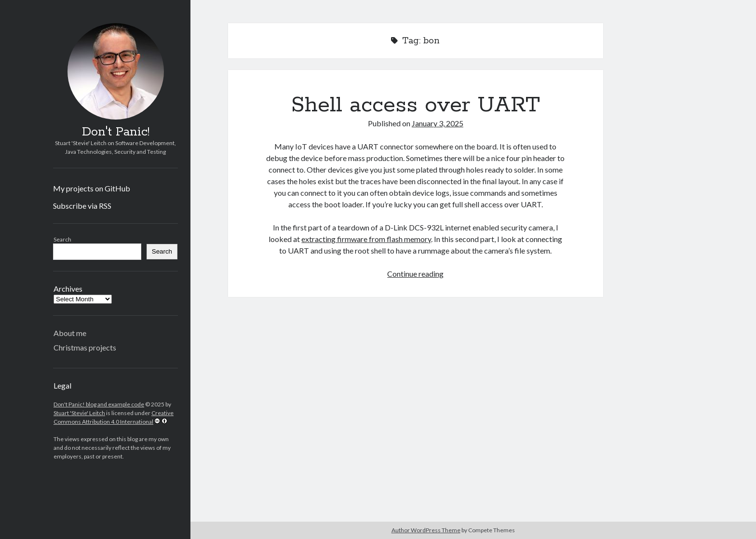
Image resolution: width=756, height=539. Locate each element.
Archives (68, 289)
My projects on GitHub (92, 188)
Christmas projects (85, 347)
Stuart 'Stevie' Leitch (79, 413)
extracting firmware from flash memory (366, 239)
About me (70, 333)
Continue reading (415, 274)
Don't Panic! (116, 132)
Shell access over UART (416, 105)
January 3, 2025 (438, 123)
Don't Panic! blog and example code (99, 404)
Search (62, 239)
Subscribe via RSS (82, 206)
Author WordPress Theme (426, 530)
